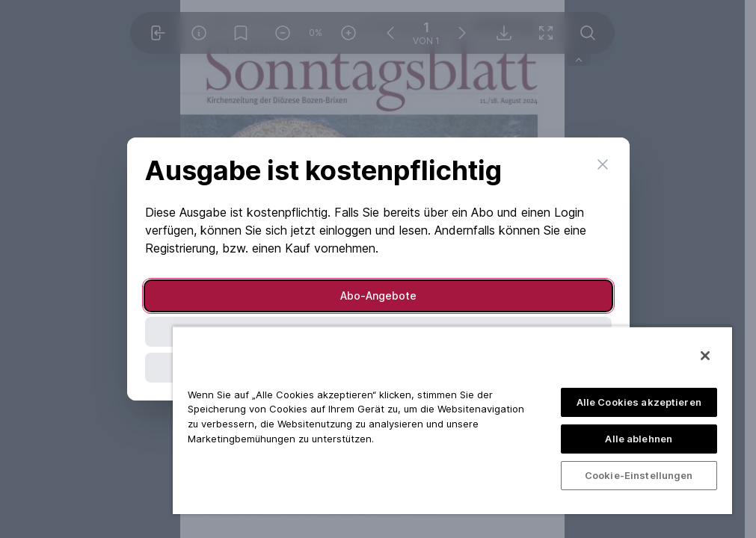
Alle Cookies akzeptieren (639, 402)
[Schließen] (705, 356)
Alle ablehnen (639, 439)
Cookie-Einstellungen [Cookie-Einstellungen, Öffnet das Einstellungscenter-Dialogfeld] (639, 475)
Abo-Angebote (378, 296)
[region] (452, 420)
